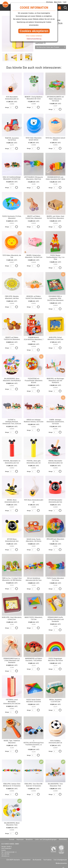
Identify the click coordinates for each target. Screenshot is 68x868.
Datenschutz (63, 837)
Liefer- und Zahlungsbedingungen (46, 837)
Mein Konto (58, 2)
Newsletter (29, 837)
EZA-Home (50, 2)
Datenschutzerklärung (34, 39)
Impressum (20, 837)
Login (65, 2)
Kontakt (12, 837)
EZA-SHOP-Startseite (13, 857)
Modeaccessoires (61, 861)
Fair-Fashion (48, 857)
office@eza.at (5, 853)
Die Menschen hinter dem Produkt (48, 47)
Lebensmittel (26, 857)
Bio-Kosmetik (37, 857)
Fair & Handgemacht (60, 857)
